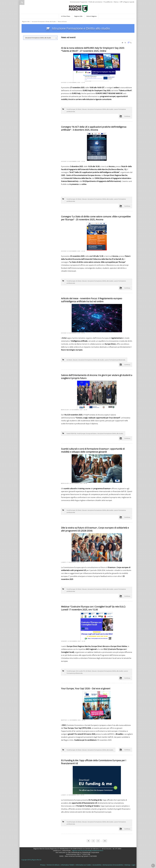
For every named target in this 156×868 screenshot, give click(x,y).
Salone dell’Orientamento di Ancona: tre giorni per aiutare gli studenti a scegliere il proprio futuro (97, 377)
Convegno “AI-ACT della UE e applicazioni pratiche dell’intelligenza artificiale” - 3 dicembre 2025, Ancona (94, 128)
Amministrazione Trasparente (78, 2)
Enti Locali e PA (80, 671)
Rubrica (116, 2)
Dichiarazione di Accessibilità (113, 865)
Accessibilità (97, 865)
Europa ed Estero (91, 433)
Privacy (43, 865)
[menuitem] (66, 16)
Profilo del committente (95, 2)
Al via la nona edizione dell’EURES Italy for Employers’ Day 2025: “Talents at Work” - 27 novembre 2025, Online (93, 49)
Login (134, 865)
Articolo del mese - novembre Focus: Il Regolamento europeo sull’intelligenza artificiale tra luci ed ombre (92, 300)
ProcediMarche (108, 2)
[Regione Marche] (78, 8)
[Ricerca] (26, 2)
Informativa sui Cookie (83, 865)
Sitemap (127, 865)
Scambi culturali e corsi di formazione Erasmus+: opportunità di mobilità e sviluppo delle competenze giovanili (93, 450)
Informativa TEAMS (67, 865)
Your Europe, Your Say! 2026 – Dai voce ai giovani (86, 688)
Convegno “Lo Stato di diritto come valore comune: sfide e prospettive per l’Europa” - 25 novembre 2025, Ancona (96, 218)
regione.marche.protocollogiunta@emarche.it (87, 850)
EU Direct (79, 109)
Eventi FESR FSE (71, 433)
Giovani (84, 109)
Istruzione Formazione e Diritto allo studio (100, 109)
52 (105, 841)
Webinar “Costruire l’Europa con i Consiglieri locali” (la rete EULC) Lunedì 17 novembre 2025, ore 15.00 (93, 608)
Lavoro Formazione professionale (115, 360)
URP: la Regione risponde (127, 2)
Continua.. (127, 116)
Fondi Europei (71, 109)
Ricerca (22, 2)
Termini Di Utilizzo (53, 865)
